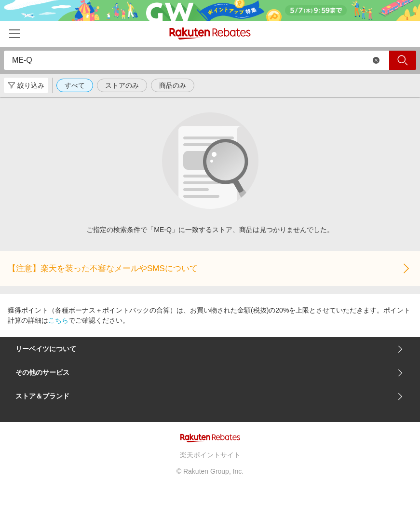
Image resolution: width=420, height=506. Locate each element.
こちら (58, 320)
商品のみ (173, 85)
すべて (75, 85)
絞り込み (26, 85)
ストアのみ (122, 85)
